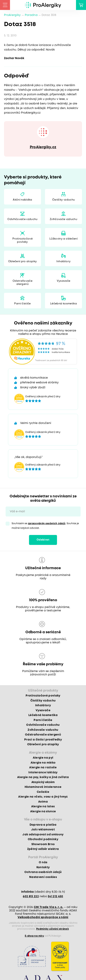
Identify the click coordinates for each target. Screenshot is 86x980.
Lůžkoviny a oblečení (63, 239)
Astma (43, 802)
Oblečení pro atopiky (23, 262)
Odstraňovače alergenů (22, 283)
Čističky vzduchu (63, 200)
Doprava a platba (43, 825)
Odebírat (43, 540)
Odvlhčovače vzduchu (22, 219)
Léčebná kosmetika (63, 304)
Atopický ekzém (43, 782)
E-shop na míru (34, 936)
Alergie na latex (43, 807)
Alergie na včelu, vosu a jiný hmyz (43, 797)
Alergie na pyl (43, 758)
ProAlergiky (12, 15)
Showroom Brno (43, 844)
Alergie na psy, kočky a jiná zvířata (43, 777)
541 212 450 (55, 896)
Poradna (31, 15)
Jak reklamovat (43, 830)
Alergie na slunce (43, 811)
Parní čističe (22, 304)
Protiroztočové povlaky (22, 240)
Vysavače (64, 281)
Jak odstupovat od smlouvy (43, 835)
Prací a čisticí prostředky (43, 740)
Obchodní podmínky (43, 839)
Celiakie (43, 792)
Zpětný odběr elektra (43, 849)
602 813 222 (31, 896)
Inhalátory (63, 262)
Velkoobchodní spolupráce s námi (43, 917)
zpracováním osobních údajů (47, 524)
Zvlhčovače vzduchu (63, 219)
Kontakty (43, 867)
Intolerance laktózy (43, 773)
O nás (43, 862)
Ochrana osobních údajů (43, 872)
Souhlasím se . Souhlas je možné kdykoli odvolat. (45, 526)
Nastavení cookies (43, 877)
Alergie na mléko (43, 763)
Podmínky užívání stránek (52, 929)
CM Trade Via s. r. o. (48, 907)
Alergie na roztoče (43, 768)
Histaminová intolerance (43, 787)
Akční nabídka (22, 200)
